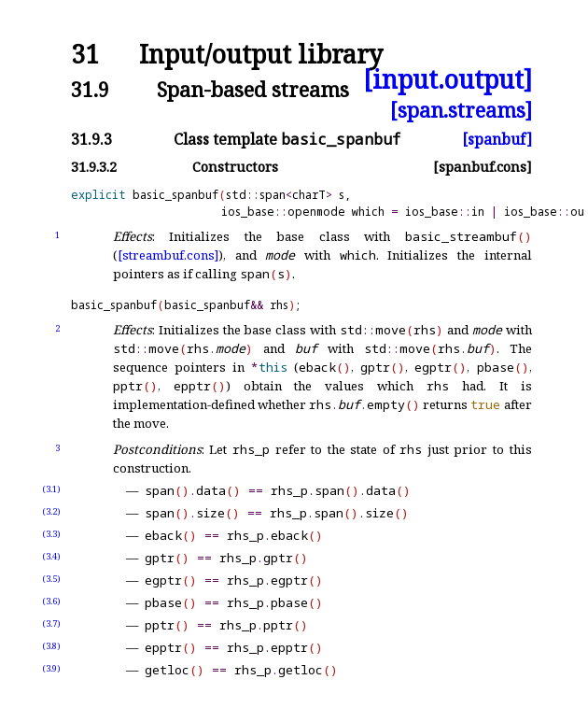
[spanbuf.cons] (483, 167)
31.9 (90, 89)
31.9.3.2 (94, 167)
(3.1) (51, 489)
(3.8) (51, 646)
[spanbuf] (497, 139)
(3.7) (51, 623)
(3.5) (51, 579)
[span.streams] (461, 110)
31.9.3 (91, 139)
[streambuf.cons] (168, 255)
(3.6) (51, 601)
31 (85, 55)
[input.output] (448, 80)
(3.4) (51, 556)
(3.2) (51, 511)
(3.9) (51, 668)
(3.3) (51, 534)
